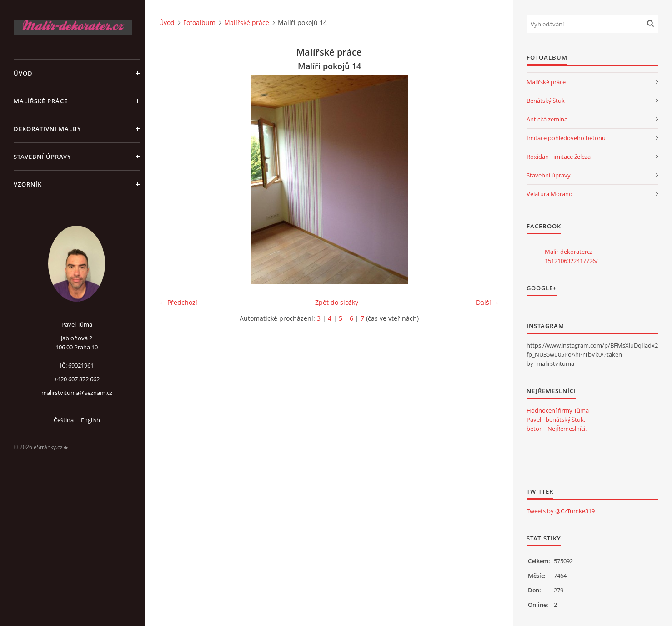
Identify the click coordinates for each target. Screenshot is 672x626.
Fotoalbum (199, 23)
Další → (488, 302)
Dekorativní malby (48, 129)
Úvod (23, 73)
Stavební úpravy (43, 156)
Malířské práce (41, 101)
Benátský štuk (546, 101)
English (90, 420)
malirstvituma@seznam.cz (77, 393)
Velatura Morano (549, 194)
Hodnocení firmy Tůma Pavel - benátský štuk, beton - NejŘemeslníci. (558, 419)
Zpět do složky (337, 302)
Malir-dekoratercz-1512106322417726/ (571, 256)
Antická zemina (547, 119)
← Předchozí (178, 302)
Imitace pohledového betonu (566, 138)
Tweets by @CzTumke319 (561, 511)
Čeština (64, 420)
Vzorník (28, 184)
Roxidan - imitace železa (559, 156)
